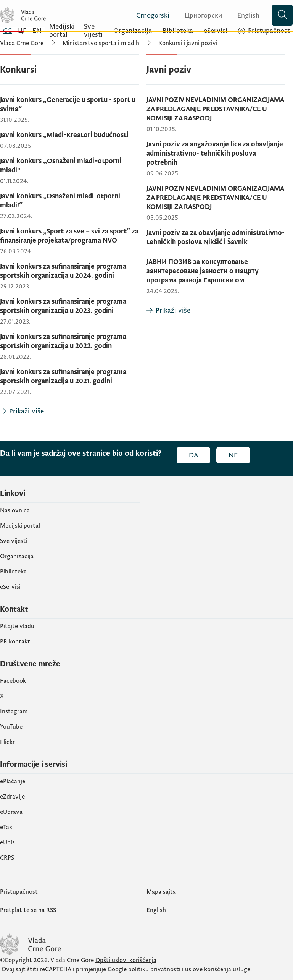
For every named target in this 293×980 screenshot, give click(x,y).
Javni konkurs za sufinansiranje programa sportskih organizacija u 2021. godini (63, 377)
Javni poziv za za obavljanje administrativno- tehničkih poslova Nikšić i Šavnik (216, 237)
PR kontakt (15, 641)
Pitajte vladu (17, 626)
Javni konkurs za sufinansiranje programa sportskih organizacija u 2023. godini (63, 306)
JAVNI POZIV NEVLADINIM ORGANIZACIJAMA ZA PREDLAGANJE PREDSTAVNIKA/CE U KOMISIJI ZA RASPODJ (215, 109)
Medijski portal (20, 526)
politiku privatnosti (154, 969)
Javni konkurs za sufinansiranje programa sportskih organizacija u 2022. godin (63, 341)
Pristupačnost (19, 892)
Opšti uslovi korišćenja (126, 960)
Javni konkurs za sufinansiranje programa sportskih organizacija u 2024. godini (63, 271)
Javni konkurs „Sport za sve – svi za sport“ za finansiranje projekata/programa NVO (69, 236)
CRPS (7, 858)
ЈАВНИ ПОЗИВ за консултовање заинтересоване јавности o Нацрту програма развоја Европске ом (203, 271)
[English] (244, 15)
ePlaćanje (13, 781)
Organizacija (17, 556)
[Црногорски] (199, 15)
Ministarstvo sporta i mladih (101, 43)
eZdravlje (12, 797)
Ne (233, 455)
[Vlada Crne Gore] (46, 15)
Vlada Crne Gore (22, 43)
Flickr (7, 742)
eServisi (10, 587)
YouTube (11, 727)
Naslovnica (15, 510)
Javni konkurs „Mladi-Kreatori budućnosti (64, 135)
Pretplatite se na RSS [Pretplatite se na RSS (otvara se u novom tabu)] (28, 910)
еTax (6, 827)
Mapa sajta (161, 892)
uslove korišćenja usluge (218, 969)
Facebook (13, 681)
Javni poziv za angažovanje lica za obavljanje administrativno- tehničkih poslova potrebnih (215, 153)
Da (193, 455)
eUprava (11, 812)
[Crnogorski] (148, 15)
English (156, 910)
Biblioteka (13, 572)
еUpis (7, 842)
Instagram (14, 711)
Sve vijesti (14, 541)
